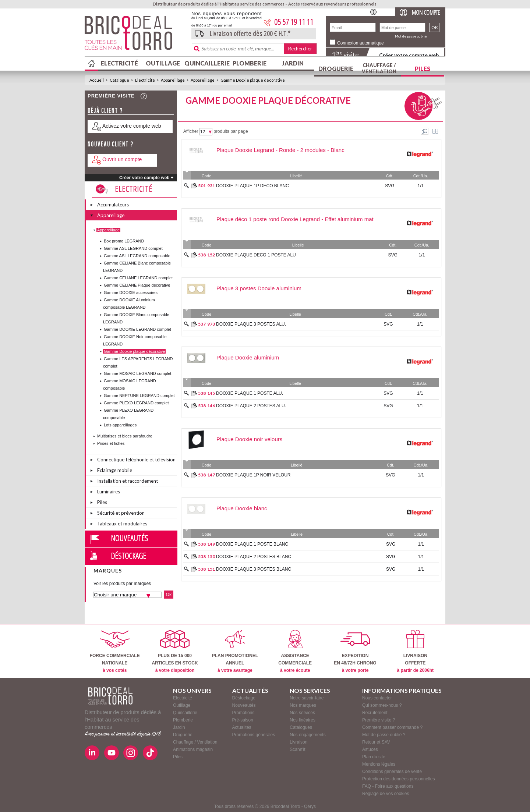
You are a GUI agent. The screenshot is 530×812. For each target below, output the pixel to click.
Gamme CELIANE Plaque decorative (137, 285)
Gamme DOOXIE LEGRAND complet (137, 329)
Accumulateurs (113, 205)
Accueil (97, 80)
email (228, 25)
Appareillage (173, 80)
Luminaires (109, 492)
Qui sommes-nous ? (382, 705)
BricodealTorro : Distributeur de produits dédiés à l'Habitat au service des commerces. (135, 35)
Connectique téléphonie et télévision (136, 460)
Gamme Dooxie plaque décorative (253, 80)
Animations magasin (193, 749)
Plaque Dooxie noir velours (249, 439)
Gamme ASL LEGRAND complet (133, 248)
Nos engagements (308, 735)
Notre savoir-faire (307, 698)
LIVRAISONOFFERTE (415, 651)
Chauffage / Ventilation (379, 68)
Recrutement (375, 713)
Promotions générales (254, 735)
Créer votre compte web (409, 55)
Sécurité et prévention (121, 513)
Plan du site (374, 757)
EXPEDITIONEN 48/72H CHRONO (355, 651)
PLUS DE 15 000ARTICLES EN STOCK (175, 651)
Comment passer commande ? (392, 727)
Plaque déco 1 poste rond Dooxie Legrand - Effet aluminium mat (295, 219)
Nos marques (303, 705)
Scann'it (297, 749)
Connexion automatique (361, 43)
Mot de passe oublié (411, 36)
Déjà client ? (105, 111)
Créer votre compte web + (146, 178)
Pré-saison (243, 720)
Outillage (163, 63)
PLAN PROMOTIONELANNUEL (235, 651)
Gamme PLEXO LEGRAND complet (136, 403)
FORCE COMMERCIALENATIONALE (115, 651)
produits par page (231, 131)
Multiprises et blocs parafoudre (125, 436)
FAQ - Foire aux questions (388, 786)
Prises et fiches (111, 443)
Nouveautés (129, 538)
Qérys (310, 806)
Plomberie (250, 63)
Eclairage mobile (115, 470)
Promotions (243, 713)
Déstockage (128, 556)
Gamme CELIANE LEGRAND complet (138, 278)
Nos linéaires (302, 720)
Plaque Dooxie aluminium (248, 357)
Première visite (111, 96)
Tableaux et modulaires (122, 524)
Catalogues (301, 727)
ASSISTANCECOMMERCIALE (295, 651)
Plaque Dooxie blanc (242, 508)
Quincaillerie (206, 63)
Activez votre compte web (132, 126)
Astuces (370, 749)
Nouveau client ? (111, 144)
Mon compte (426, 12)
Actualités (242, 727)
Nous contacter (377, 698)
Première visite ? (379, 720)
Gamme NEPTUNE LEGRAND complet (139, 396)
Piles (423, 69)
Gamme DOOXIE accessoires (131, 292)
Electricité (119, 63)
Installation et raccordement (128, 481)
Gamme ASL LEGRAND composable (137, 256)
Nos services (302, 713)
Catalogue (119, 80)
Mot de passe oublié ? (384, 735)
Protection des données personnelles (398, 779)
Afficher (191, 131)
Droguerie (336, 69)
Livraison (298, 742)
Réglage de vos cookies (386, 794)
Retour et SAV (376, 742)
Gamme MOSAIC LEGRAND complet (137, 373)
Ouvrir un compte (122, 159)
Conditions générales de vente (392, 772)
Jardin (293, 63)
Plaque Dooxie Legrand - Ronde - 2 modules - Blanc (280, 150)
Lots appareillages (120, 425)
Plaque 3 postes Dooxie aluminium (259, 288)
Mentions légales (379, 764)
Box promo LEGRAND (124, 241)
